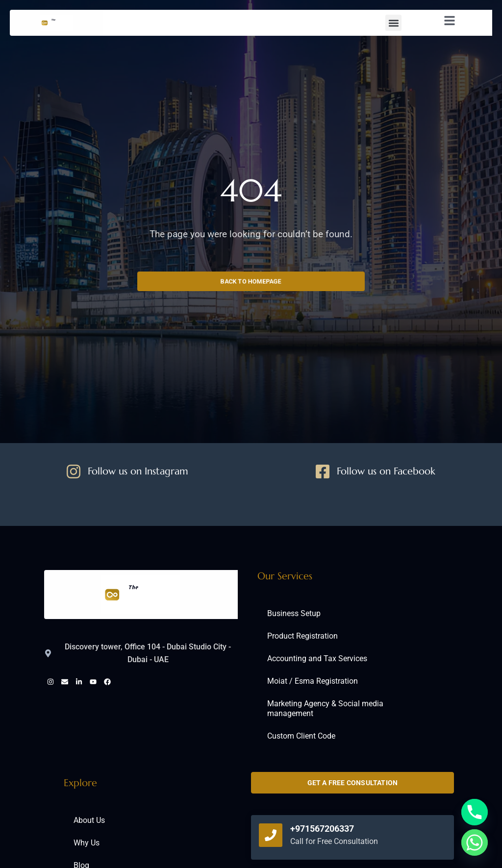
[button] (393, 23)
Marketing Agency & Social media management (325, 708)
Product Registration (302, 636)
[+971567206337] (271, 835)
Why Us (87, 843)
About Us (89, 820)
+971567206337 (322, 829)
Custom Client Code (301, 736)
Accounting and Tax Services (317, 658)
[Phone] (475, 812)
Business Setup (294, 613)
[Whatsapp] (475, 843)
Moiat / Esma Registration (313, 681)
